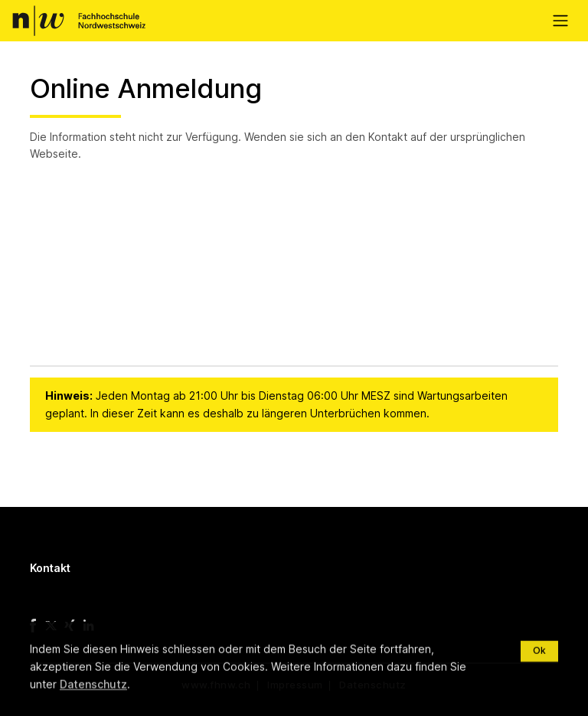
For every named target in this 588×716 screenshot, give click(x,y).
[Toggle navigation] (560, 21)
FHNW (78, 21)
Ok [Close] (539, 693)
